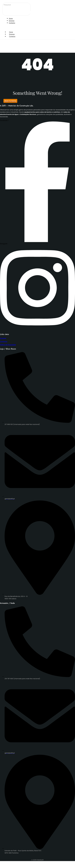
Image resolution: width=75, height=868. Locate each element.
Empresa (3, 338)
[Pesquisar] (18, 5)
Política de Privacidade (8, 345)
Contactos (12, 36)
